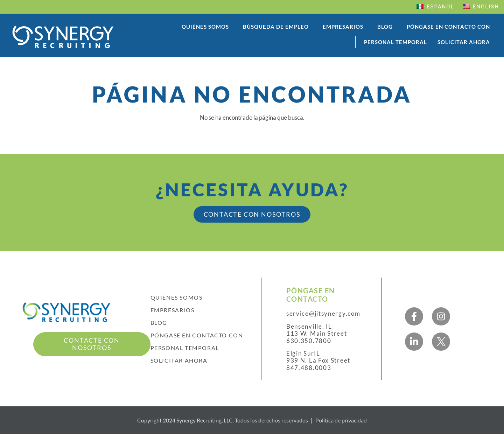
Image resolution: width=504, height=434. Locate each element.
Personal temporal (395, 42)
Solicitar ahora (464, 42)
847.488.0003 (309, 368)
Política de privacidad (341, 420)
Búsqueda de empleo (276, 27)
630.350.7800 (309, 341)
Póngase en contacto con (448, 27)
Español (435, 7)
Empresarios (343, 27)
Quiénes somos (205, 27)
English (481, 7)
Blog (385, 27)
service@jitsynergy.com (323, 314)
